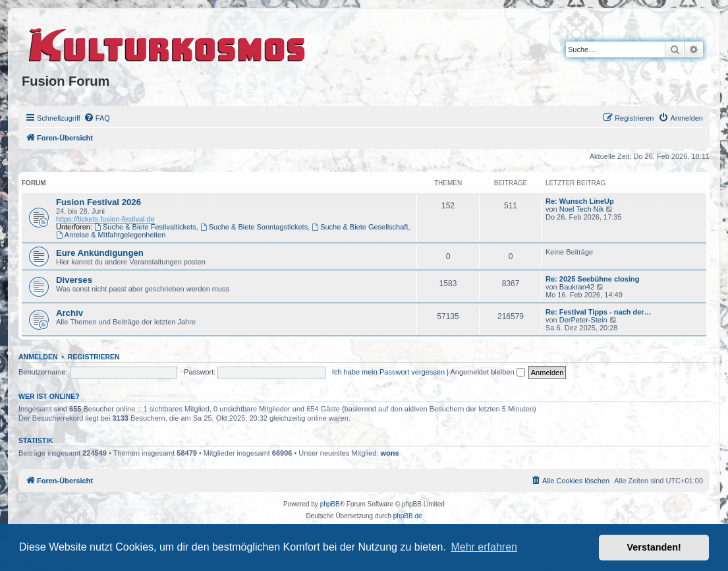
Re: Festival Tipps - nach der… (599, 312)
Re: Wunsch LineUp (580, 201)
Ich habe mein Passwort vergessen (388, 372)
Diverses (74, 280)
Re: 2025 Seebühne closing (592, 279)
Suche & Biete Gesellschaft (360, 227)
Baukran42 (577, 287)
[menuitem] (97, 118)
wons (390, 453)
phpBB (330, 504)
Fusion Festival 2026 (98, 202)
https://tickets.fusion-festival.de (105, 219)
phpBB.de (408, 516)
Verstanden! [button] (654, 547)
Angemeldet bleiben (487, 372)
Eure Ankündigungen (100, 253)
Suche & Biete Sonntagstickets (254, 227)
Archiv (70, 313)
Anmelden (38, 357)
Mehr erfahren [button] (484, 547)
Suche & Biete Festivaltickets (145, 227)
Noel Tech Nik (582, 209)
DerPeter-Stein (583, 320)
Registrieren (94, 357)
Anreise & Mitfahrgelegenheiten (111, 235)
